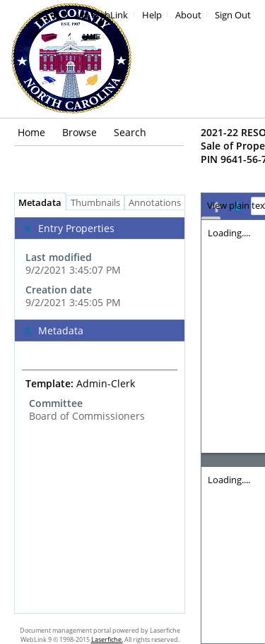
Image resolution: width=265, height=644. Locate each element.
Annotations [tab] (158, 203)
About (188, 15)
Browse (79, 132)
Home (31, 132)
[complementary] (100, 265)
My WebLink (102, 15)
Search (130, 132)
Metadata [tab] (36, 203)
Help (152, 15)
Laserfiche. (107, 639)
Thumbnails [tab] (95, 203)
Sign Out (233, 15)
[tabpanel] (100, 412)
